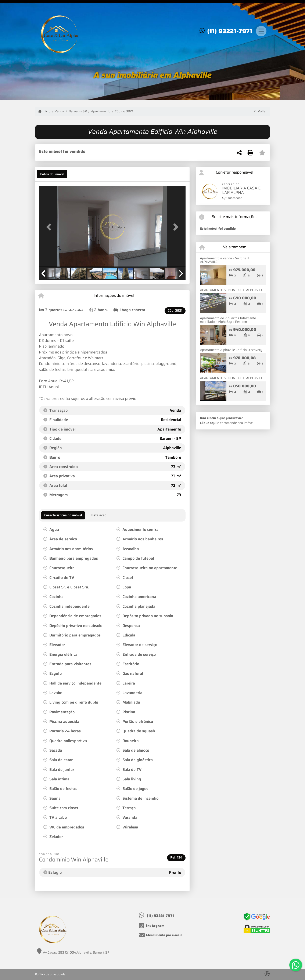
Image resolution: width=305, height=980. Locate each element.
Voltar (261, 111)
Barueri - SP (78, 111)
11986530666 (232, 198)
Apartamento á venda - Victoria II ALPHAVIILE (225, 260)
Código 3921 (124, 111)
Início (44, 111)
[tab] (52, 174)
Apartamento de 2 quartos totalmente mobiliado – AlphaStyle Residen (228, 320)
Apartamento (101, 111)
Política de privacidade (50, 974)
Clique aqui (208, 423)
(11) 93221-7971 (230, 31)
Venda (59, 111)
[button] (50, 227)
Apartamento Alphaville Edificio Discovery (231, 350)
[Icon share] (152, 926)
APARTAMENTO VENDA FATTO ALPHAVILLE (232, 290)
